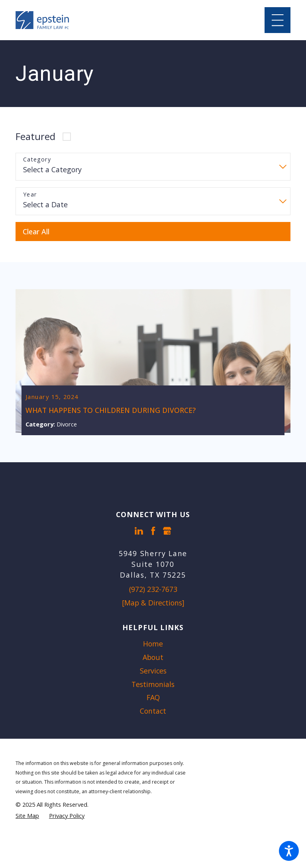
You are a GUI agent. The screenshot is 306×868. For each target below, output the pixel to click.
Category (37, 160)
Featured (35, 136)
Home (153, 644)
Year (30, 195)
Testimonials (153, 685)
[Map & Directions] (153, 603)
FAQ (153, 698)
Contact (153, 712)
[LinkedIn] (139, 532)
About (153, 658)
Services (153, 671)
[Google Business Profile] (167, 532)
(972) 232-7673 (153, 590)
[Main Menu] (278, 20)
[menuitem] (153, 645)
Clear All (36, 232)
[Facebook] (153, 532)
